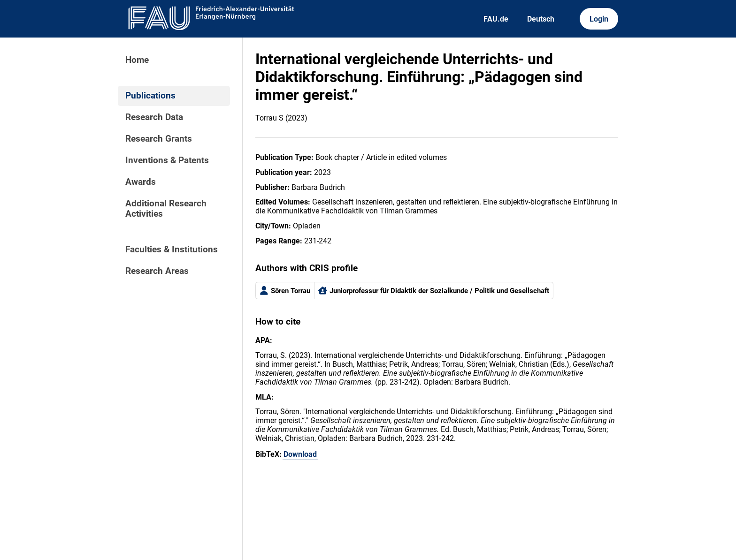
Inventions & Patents (167, 160)
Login (599, 19)
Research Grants (159, 139)
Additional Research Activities (166, 209)
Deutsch (541, 19)
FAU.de (496, 19)
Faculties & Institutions (172, 250)
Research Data (154, 117)
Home (137, 60)
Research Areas (157, 271)
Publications (150, 96)
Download (300, 454)
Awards (141, 182)
